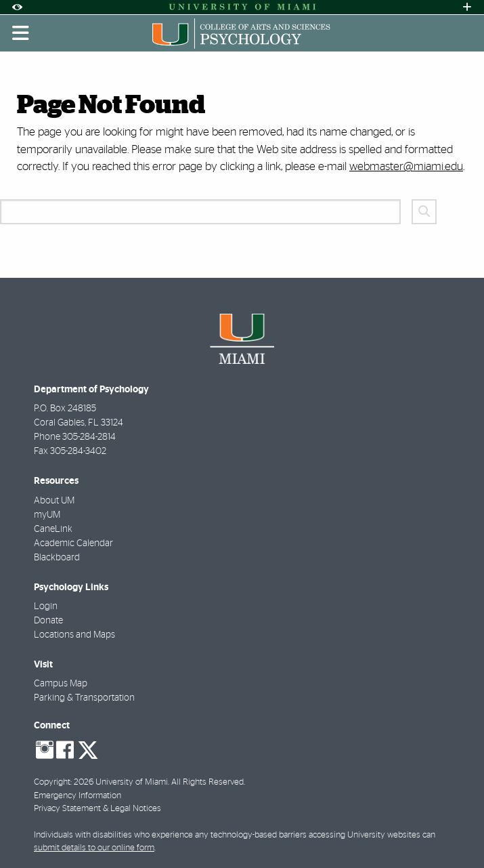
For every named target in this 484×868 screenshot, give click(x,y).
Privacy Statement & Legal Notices (97, 809)
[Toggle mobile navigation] (21, 33)
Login (46, 606)
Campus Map (61, 684)
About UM (54, 501)
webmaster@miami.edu (406, 166)
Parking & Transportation (84, 698)
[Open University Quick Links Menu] (467, 7)
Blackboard (57, 558)
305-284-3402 (78, 451)
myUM (47, 515)
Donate (48, 621)
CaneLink (53, 529)
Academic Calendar (73, 543)
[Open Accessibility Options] (17, 7)
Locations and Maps (74, 635)
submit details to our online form (94, 848)
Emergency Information (78, 796)
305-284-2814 (89, 437)
